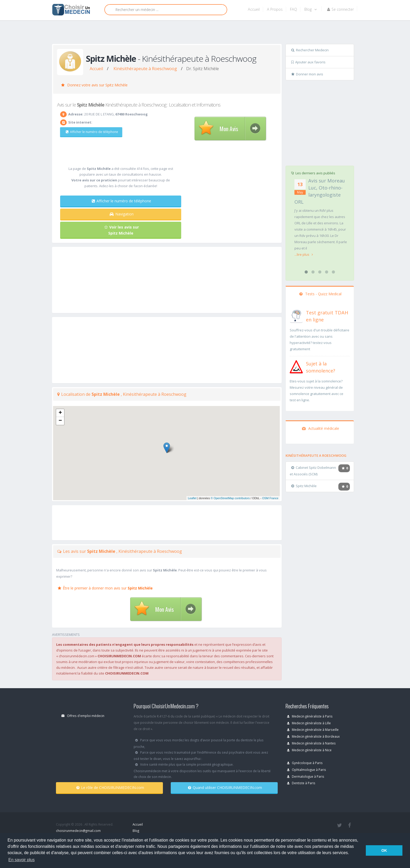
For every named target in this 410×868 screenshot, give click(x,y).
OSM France (270, 498)
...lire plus (304, 254)
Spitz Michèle (304, 486)
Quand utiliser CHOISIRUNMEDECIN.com (225, 788)
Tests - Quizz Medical (320, 294)
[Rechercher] (166, 10)
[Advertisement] (203, 33)
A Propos (275, 9)
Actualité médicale (321, 428)
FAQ (294, 9)
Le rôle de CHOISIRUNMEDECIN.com (110, 788)
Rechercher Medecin (310, 50)
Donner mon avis (307, 74)
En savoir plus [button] (22, 860)
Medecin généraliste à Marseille (313, 730)
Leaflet (192, 498)
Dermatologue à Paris (306, 776)
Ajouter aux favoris (308, 62)
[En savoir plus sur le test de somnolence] (296, 366)
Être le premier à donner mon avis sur (105, 588)
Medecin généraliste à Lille (309, 723)
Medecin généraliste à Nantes (311, 743)
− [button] (60, 421)
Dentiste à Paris (301, 783)
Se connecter (340, 9)
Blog (311, 9)
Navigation (122, 214)
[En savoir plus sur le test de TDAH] (296, 315)
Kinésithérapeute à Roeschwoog (145, 69)
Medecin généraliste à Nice (309, 750)
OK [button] (384, 850)
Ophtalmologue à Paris (307, 770)
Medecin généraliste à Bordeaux (313, 736)
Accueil (254, 9)
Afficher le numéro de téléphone (89, 132)
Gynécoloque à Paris (305, 763)
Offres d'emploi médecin (83, 716)
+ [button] (60, 413)
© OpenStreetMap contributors (230, 498)
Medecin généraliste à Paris (310, 716)
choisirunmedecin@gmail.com (78, 831)
